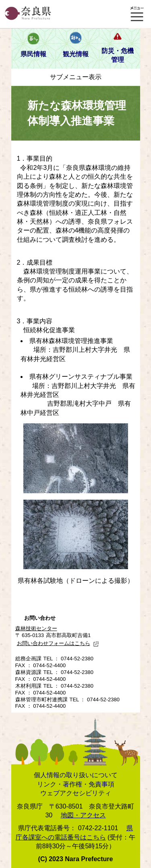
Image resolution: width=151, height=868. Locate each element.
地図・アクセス (83, 815)
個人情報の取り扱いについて (76, 775)
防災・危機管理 (118, 55)
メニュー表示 (137, 14)
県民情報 (33, 54)
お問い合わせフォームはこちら (58, 643)
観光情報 (76, 54)
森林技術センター (36, 628)
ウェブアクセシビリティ (76, 793)
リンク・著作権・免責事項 (76, 784)
